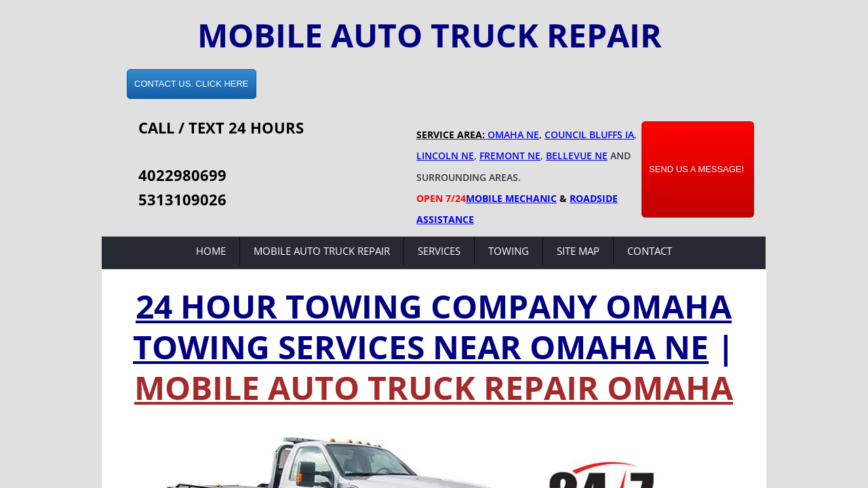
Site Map (578, 251)
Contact (650, 251)
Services (439, 251)
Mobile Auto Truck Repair (322, 251)
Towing (509, 251)
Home (211, 251)
